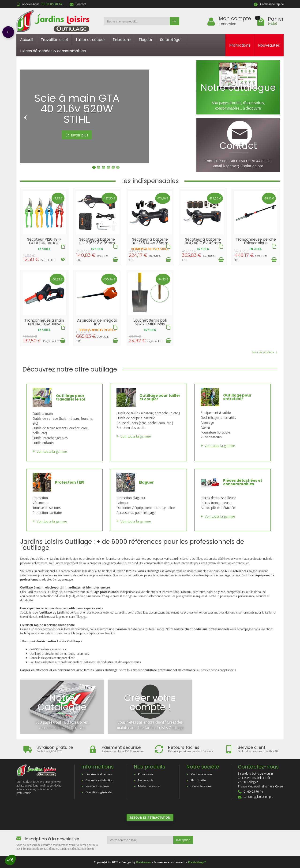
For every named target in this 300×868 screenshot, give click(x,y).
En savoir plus (77, 135)
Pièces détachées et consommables (243, 482)
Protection (40, 498)
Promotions (240, 45)
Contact (78, 4)
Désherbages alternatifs (218, 417)
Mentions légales (201, 774)
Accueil (27, 40)
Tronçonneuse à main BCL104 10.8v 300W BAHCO (44, 324)
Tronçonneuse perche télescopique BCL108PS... (256, 243)
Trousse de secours (47, 508)
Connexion (227, 24)
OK (174, 21)
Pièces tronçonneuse (216, 503)
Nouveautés (269, 45)
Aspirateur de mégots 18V (97, 322)
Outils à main (43, 413)
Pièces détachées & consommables (53, 51)
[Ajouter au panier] (115, 260)
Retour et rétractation (150, 817)
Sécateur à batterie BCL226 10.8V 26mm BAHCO (97, 243)
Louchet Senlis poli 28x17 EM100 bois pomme (150, 324)
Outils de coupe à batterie (136, 418)
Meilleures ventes (149, 786)
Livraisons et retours (99, 774)
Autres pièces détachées (219, 508)
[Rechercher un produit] (137, 21)
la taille (267, 612)
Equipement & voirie (216, 412)
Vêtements (40, 503)
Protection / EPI (70, 482)
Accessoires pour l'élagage (136, 512)
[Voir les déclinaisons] (63, 259)
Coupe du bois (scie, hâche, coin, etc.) (145, 423)
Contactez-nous (201, 786)
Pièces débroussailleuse (218, 498)
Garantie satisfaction (99, 780)
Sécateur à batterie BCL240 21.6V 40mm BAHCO (203, 243)
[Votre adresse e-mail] (140, 840)
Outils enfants (43, 443)
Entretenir (122, 40)
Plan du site (198, 780)
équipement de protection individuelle (44, 596)
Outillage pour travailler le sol (71, 398)
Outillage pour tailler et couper (160, 397)
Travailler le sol (54, 40)
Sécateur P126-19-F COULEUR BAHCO (44, 241)
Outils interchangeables (50, 438)
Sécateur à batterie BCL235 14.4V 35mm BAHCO (150, 243)
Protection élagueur (131, 498)
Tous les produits (264, 352)
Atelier (205, 427)
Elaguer (146, 40)
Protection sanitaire (47, 512)
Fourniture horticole (215, 432)
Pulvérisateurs (211, 437)
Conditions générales (99, 792)
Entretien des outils (131, 427)
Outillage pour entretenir (237, 397)
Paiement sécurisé (97, 786)
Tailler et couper (90, 40)
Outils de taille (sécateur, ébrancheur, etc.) (148, 413)
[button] (10, 860)
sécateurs (199, 592)
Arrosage (207, 422)
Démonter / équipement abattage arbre (146, 508)
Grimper (122, 503)
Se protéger (171, 40)
